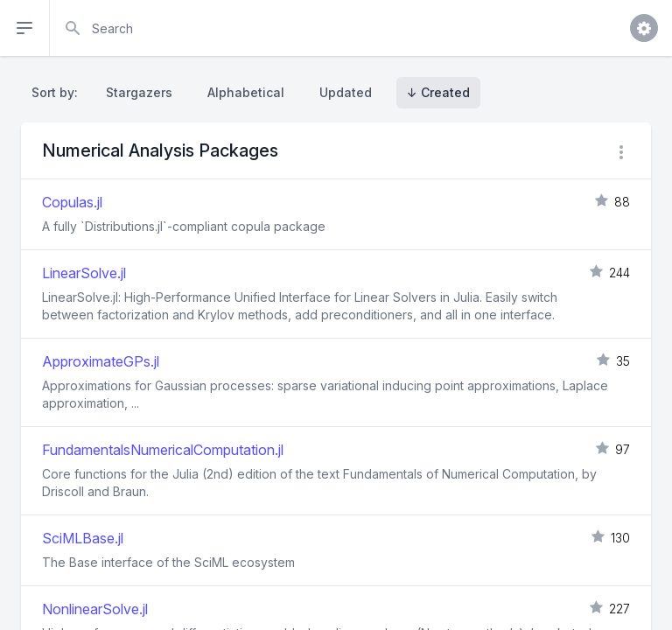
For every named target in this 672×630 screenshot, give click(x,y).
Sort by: (58, 92)
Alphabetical (246, 92)
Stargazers (139, 92)
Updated (346, 92)
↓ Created (438, 92)
